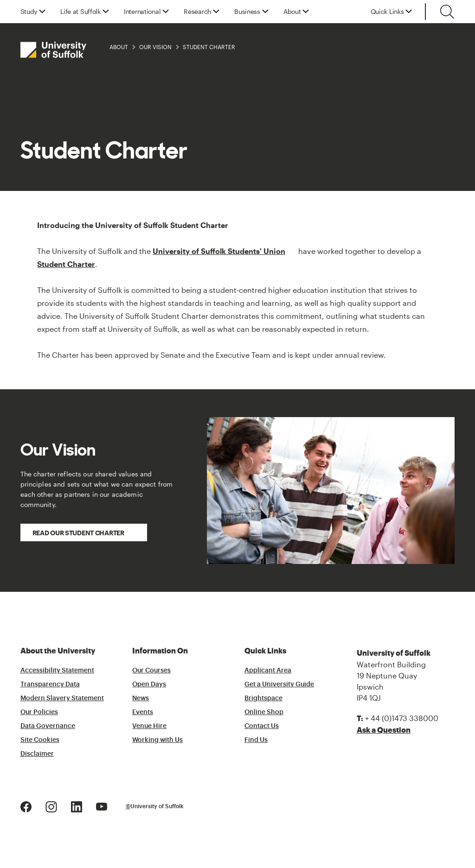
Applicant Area (268, 671)
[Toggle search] (447, 12)
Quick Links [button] (387, 12)
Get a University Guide (279, 684)
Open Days (149, 684)
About (119, 47)
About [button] (292, 12)
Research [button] (197, 12)
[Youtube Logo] (102, 806)
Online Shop (264, 712)
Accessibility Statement (57, 671)
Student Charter (209, 47)
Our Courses (151, 671)
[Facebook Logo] (26, 806)
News (141, 698)
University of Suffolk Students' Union (219, 251)
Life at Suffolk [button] (80, 12)
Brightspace (263, 698)
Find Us (256, 740)
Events (143, 712)
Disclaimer (37, 754)
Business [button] (247, 12)
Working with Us (157, 740)
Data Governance (48, 726)
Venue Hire (149, 726)
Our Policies (39, 712)
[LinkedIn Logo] (77, 806)
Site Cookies (40, 740)
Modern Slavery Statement (62, 698)
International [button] (142, 12)
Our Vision (155, 47)
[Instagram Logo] (51, 806)
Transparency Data (50, 684)
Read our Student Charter (78, 533)
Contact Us (262, 726)
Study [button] (29, 12)
